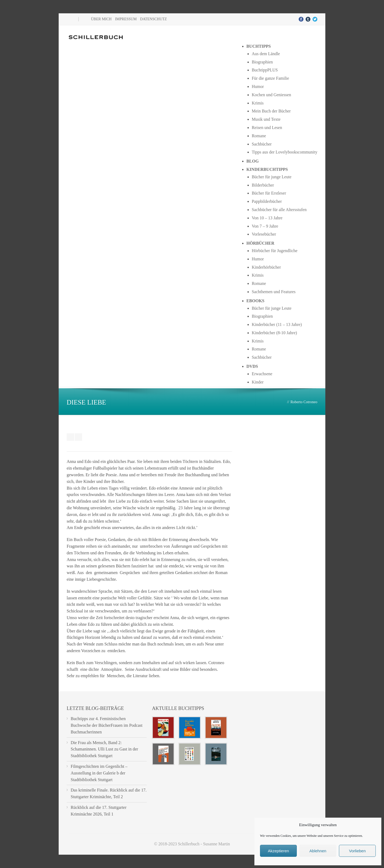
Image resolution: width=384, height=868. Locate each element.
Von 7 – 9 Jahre (265, 226)
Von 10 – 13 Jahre (267, 218)
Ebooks (255, 301)
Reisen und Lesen (267, 128)
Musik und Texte (266, 119)
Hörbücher (260, 243)
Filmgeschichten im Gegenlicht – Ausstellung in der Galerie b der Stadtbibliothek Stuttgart (99, 773)
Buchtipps (259, 46)
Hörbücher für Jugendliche (275, 251)
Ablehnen (318, 851)
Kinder (258, 382)
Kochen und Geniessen (271, 95)
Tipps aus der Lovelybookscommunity (285, 152)
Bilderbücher (263, 185)
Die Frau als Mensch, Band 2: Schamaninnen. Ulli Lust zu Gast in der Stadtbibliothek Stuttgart (104, 749)
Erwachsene (262, 374)
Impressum (126, 19)
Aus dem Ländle (266, 54)
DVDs (252, 366)
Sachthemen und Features (274, 292)
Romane (259, 136)
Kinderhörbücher (266, 267)
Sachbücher (262, 144)
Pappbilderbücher (267, 201)
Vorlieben (357, 851)
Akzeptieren (278, 851)
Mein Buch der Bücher (271, 111)
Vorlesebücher (264, 234)
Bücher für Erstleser (269, 193)
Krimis (258, 103)
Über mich (101, 19)
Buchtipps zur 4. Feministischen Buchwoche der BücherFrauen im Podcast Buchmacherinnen (107, 725)
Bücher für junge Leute (272, 177)
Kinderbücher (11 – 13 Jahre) (277, 324)
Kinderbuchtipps (267, 169)
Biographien (262, 62)
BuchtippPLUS (265, 70)
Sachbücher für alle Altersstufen (279, 210)
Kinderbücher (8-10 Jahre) (274, 333)
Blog (253, 161)
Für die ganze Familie (270, 78)
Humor (258, 86)
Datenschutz (153, 19)
